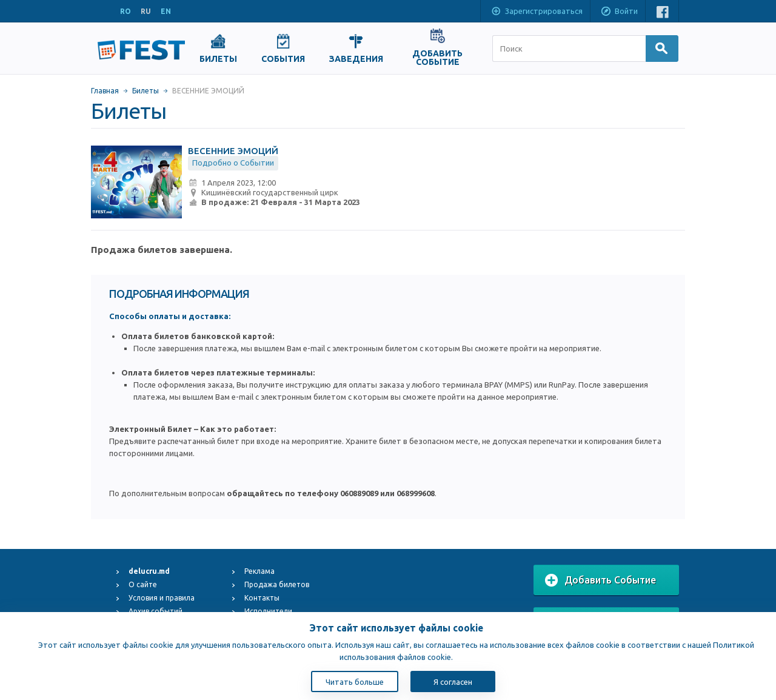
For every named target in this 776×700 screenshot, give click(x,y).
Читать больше (355, 682)
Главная (105, 91)
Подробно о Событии (233, 163)
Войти (619, 12)
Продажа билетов (277, 584)
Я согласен (453, 682)
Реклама (259, 571)
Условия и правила (162, 598)
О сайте (143, 584)
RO (125, 11)
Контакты (262, 598)
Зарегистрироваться (537, 12)
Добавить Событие (600, 581)
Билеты (145, 91)
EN (166, 11)
